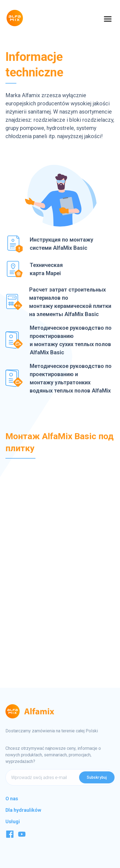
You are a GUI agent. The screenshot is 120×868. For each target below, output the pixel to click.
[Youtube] (22, 837)
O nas (12, 799)
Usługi (13, 821)
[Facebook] (10, 837)
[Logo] (15, 18)
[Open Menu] (108, 19)
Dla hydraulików (23, 810)
